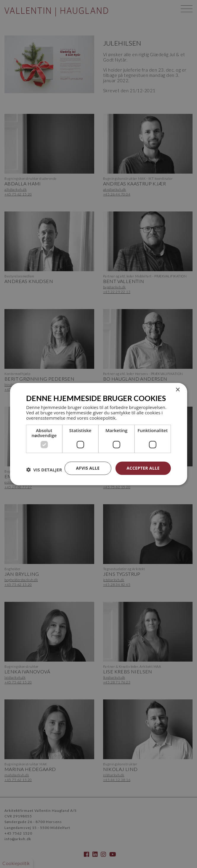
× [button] (178, 390)
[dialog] (98, 434)
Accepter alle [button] (143, 468)
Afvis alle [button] (88, 468)
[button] (44, 470)
